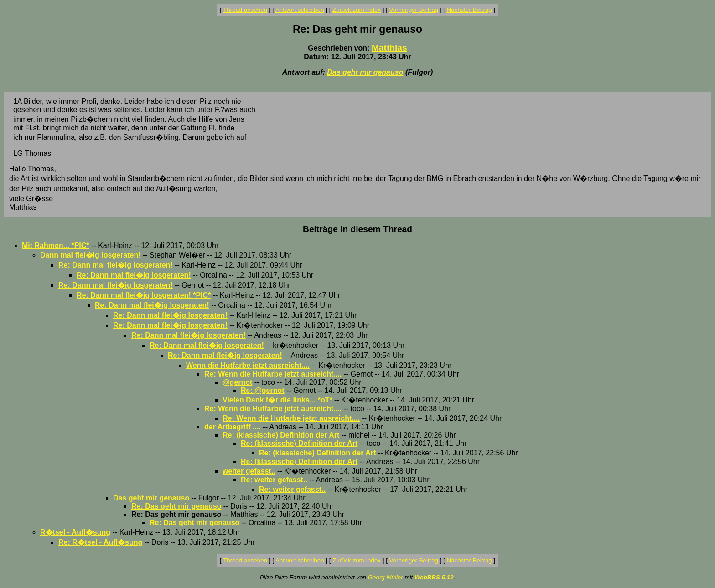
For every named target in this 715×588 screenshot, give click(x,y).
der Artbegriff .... (233, 427)
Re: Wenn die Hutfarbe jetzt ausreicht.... (273, 374)
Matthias (389, 48)
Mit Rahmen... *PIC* (56, 245)
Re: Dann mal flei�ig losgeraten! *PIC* (144, 295)
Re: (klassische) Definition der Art (281, 435)
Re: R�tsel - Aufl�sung (100, 542)
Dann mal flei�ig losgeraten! (90, 255)
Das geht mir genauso (365, 72)
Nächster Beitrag (469, 10)
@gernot (237, 382)
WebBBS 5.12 (434, 577)
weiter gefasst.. (249, 471)
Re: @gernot (263, 390)
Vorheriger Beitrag (414, 10)
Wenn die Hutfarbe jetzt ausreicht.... (248, 365)
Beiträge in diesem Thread (357, 229)
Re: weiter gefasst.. (274, 480)
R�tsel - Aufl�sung (75, 532)
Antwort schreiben (300, 10)
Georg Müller (386, 577)
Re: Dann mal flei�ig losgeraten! (116, 265)
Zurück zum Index (357, 10)
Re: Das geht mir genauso (176, 506)
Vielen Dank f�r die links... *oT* (277, 400)
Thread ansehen (245, 10)
